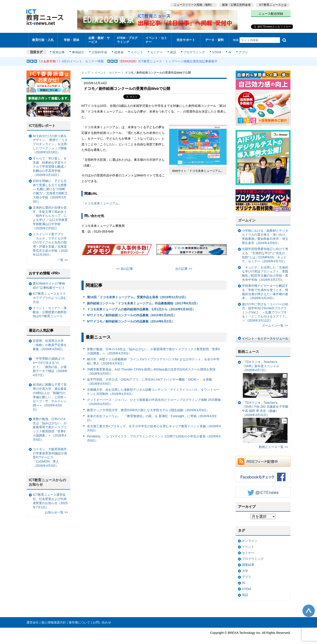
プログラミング (193, 49)
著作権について (79, 619)
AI (228, 49)
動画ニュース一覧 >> (274, 444)
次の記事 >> (184, 265)
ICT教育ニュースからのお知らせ (48, 479)
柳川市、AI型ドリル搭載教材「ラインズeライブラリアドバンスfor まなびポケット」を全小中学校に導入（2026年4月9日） (153, 358)
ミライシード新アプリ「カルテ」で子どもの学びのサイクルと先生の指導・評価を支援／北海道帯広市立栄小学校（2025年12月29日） (50, 241)
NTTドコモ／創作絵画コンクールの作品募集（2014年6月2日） (131, 318)
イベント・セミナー (156, 38)
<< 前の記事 (124, 265)
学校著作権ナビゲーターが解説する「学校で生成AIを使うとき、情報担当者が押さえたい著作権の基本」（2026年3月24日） (265, 289)
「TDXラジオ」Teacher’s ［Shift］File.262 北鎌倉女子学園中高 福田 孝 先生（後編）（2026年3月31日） (265, 419)
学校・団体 (72, 38)
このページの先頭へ (309, 607)
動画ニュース (249, 348)
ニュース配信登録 (271, 13)
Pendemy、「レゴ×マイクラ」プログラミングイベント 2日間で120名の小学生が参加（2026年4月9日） (154, 435)
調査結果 (248, 561)
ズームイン (247, 217)
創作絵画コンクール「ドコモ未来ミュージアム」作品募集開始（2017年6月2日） (143, 300)
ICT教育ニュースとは (273, 5)
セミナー (156, 49)
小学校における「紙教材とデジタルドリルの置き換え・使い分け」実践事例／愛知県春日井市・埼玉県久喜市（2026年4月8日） (265, 233)
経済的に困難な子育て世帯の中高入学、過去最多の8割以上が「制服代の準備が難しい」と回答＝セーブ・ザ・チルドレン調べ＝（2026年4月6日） (50, 394)
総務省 (119, 49)
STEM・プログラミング (129, 38)
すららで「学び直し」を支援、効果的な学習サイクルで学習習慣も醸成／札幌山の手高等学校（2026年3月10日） (50, 163)
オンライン (250, 537)
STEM (215, 49)
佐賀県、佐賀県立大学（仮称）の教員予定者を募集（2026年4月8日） (50, 341)
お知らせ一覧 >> (56, 509)
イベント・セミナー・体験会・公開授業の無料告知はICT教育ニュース (50, 309)
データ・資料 (214, 38)
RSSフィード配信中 (263, 458)
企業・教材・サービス (99, 38)
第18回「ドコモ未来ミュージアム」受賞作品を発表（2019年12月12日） (137, 294)
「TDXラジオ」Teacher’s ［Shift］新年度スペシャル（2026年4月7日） (265, 376)
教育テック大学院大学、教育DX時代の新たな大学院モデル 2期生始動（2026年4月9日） (148, 407)
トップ (86, 69)
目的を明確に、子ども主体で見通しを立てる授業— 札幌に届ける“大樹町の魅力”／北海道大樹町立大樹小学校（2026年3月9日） (50, 188)
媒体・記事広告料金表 (236, 5)
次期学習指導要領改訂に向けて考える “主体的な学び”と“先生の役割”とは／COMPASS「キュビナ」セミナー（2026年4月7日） (265, 252)
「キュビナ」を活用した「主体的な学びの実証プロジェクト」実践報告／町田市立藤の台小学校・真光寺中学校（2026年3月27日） (265, 270)
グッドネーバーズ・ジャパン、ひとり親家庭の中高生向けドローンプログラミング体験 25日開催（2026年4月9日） (154, 399)
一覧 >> (63, 257)
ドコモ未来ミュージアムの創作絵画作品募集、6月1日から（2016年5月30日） (141, 306)
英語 (172, 49)
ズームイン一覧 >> (275, 322)
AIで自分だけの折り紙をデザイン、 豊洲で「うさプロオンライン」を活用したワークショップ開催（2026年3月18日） (50, 141)
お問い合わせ (102, 619)
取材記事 (59, 49)
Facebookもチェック (263, 474)
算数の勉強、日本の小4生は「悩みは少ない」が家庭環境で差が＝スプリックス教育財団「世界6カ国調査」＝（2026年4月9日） (153, 348)
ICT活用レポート (42, 122)
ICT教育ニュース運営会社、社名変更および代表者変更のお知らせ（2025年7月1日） (50, 498)
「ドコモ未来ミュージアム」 (101, 200)
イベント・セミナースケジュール (265, 335)
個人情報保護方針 (54, 619)
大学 (245, 568)
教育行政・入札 (43, 38)
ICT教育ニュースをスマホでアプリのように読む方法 (50, 294)
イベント (137, 49)
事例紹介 (79, 49)
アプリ (241, 49)
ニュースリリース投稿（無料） (193, 5)
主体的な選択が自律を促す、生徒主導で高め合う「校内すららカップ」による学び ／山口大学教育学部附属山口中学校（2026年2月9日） (50, 215)
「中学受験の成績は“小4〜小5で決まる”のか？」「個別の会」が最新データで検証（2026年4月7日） (50, 364)
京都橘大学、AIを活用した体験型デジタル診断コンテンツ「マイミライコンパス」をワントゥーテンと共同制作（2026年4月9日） (153, 388)
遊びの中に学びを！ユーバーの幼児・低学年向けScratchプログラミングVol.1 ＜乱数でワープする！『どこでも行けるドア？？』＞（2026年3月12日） (265, 309)
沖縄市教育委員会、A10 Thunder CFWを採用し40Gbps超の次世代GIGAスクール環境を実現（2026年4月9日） (151, 368)
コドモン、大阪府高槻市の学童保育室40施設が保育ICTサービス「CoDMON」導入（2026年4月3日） (50, 454)
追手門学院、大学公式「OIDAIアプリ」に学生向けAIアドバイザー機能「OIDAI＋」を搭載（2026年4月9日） (149, 378)
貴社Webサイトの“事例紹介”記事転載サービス (49, 282)
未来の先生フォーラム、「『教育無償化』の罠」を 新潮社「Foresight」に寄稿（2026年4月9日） (152, 415)
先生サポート (186, 38)
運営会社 (33, 619)
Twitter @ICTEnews (263, 489)
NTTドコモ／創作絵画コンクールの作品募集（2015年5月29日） (132, 312)
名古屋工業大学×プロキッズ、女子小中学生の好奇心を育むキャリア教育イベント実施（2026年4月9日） (154, 425)
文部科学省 (100, 49)
